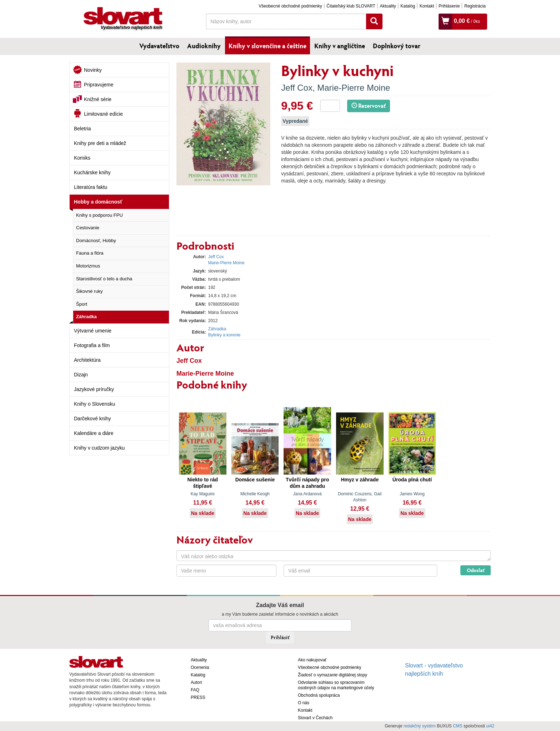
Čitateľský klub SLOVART (351, 6)
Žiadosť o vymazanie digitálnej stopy (332, 675)
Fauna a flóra (90, 253)
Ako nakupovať (312, 660)
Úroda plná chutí (412, 480)
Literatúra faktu (91, 187)
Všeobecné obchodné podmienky (290, 6)
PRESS (198, 697)
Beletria (82, 129)
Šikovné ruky (89, 291)
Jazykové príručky (94, 389)
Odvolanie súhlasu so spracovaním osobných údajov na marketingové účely (336, 685)
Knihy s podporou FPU (99, 215)
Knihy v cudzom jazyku (99, 448)
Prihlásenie (449, 6)
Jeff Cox (297, 88)
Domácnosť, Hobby (96, 241)
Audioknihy (204, 46)
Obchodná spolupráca (319, 695)
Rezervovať (369, 106)
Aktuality (388, 6)
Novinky (93, 70)
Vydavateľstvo (159, 46)
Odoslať (476, 570)
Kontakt (427, 6)
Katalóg (408, 6)
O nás (304, 703)
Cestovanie (88, 228)
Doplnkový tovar (397, 46)
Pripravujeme (99, 85)
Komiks (82, 158)
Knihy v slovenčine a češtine (267, 46)
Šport (82, 304)
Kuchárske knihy (92, 172)
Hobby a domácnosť (98, 202)
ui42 (490, 726)
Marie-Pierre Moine (354, 88)
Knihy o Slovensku (94, 404)
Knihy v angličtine (340, 46)
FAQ (195, 690)
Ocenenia (200, 667)
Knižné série (98, 99)
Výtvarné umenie (93, 331)
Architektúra (87, 360)
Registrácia (475, 6)
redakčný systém (420, 726)
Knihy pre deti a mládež (100, 143)
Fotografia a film (92, 345)
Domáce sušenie (255, 480)
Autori (196, 682)
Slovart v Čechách (315, 718)
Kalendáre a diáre (94, 433)
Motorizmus (88, 266)
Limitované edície (103, 114)
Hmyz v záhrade (360, 480)
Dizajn (81, 375)
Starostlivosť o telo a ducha (104, 279)
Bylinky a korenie (224, 335)
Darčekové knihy (92, 419)
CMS (458, 726)
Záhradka (86, 317)
